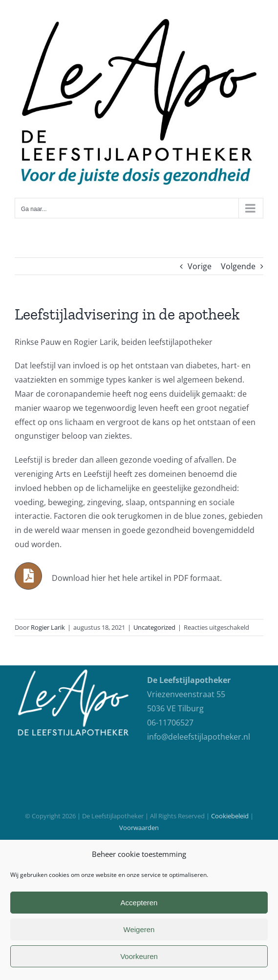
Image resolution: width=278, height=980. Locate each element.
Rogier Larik (48, 627)
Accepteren (139, 903)
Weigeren (139, 929)
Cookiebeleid (230, 816)
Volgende (238, 266)
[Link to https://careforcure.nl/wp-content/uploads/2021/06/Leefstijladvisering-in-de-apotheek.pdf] (28, 576)
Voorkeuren (139, 956)
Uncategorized (154, 627)
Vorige (200, 266)
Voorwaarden (139, 828)
